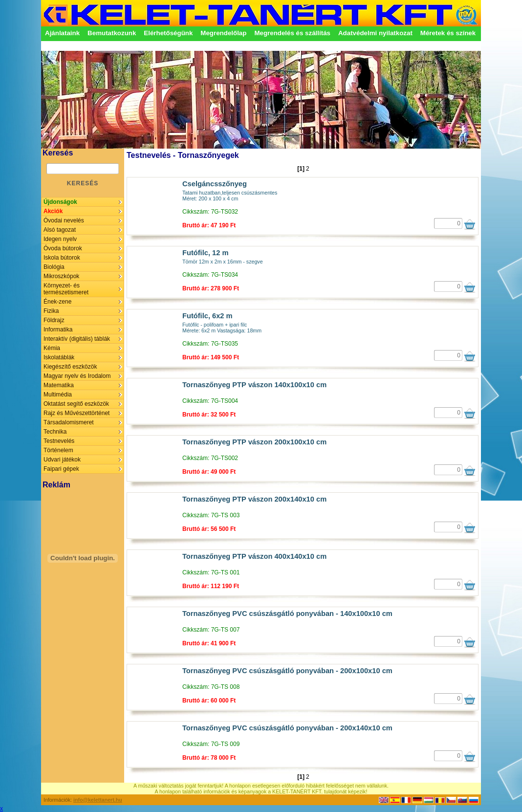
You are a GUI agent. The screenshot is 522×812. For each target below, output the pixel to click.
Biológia (54, 267)
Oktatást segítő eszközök (76, 404)
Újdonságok (60, 202)
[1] (301, 169)
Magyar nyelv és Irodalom (77, 376)
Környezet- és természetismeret (66, 289)
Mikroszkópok (61, 276)
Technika (55, 432)
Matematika (59, 385)
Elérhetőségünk (168, 33)
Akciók (53, 211)
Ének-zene (57, 302)
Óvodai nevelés (64, 220)
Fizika (51, 311)
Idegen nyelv (60, 239)
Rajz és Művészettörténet (76, 413)
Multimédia (58, 395)
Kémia (52, 348)
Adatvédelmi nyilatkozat (375, 33)
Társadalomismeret (69, 422)
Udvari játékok (62, 460)
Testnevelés (59, 441)
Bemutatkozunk (112, 33)
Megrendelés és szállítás (292, 33)
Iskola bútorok (62, 258)
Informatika (58, 329)
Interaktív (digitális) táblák (77, 339)
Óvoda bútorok (63, 248)
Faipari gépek (61, 469)
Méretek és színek (448, 33)
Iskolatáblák (59, 357)
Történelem (58, 450)
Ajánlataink (62, 33)
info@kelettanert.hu (98, 800)
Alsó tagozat (60, 230)
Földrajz (54, 320)
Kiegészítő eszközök (70, 367)
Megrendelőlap (223, 33)
